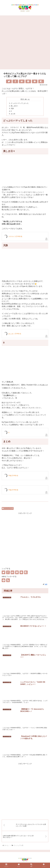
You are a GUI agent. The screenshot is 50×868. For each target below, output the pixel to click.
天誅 (12, 108)
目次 (22, 99)
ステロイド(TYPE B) (15, 236)
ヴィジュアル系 (8, 508)
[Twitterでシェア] (9, 81)
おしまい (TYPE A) (15, 334)
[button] (41, 81)
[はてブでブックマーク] (22, 81)
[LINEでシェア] (35, 81)
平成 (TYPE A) (13, 476)
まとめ (13, 114)
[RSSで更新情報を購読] (8, 580)
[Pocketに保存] (28, 81)
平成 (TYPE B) (13, 490)
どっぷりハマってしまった (20, 103)
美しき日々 (14, 106)
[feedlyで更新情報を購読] (4, 580)
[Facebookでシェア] (15, 81)
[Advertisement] (25, 43)
